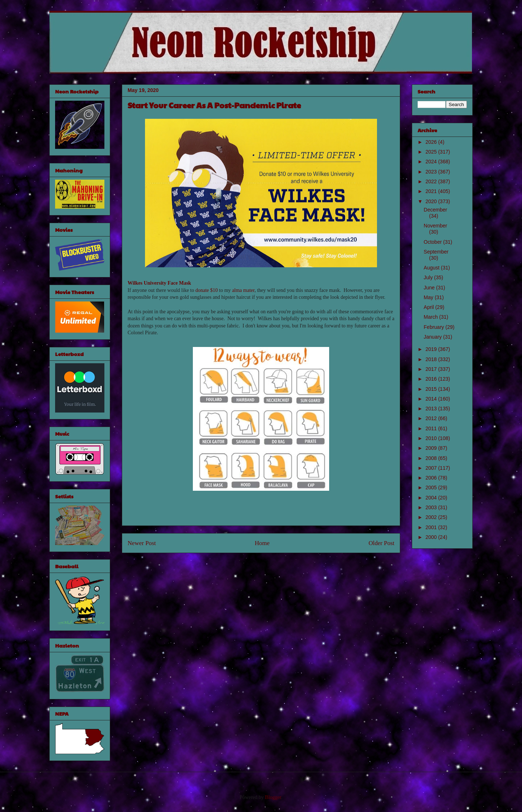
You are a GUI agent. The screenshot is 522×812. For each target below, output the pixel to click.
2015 (432, 389)
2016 (432, 379)
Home (262, 543)
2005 (432, 487)
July (429, 277)
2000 (432, 537)
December (436, 210)
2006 (432, 478)
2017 (432, 369)
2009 (432, 448)
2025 (432, 152)
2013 (432, 409)
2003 (432, 507)
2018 (432, 359)
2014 (432, 399)
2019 (432, 349)
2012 (432, 418)
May (429, 297)
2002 (432, 517)
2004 (432, 498)
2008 (432, 458)
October (434, 242)
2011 (432, 428)
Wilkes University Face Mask (159, 283)
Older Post (382, 543)
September (436, 252)
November (436, 226)
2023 (432, 172)
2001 (432, 527)
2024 (432, 162)
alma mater (243, 290)
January (434, 337)
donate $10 (207, 290)
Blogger (273, 797)
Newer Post (142, 543)
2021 (432, 191)
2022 (432, 181)
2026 (432, 142)
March (432, 317)
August (432, 268)
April (430, 307)
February (435, 327)
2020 (432, 201)
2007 (432, 468)
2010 (432, 438)
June (430, 288)
